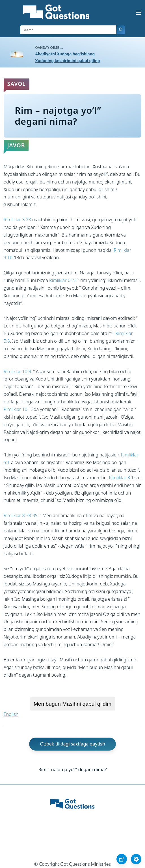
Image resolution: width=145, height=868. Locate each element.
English (11, 714)
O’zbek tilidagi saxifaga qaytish (72, 744)
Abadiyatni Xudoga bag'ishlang (65, 54)
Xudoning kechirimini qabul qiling (68, 61)
